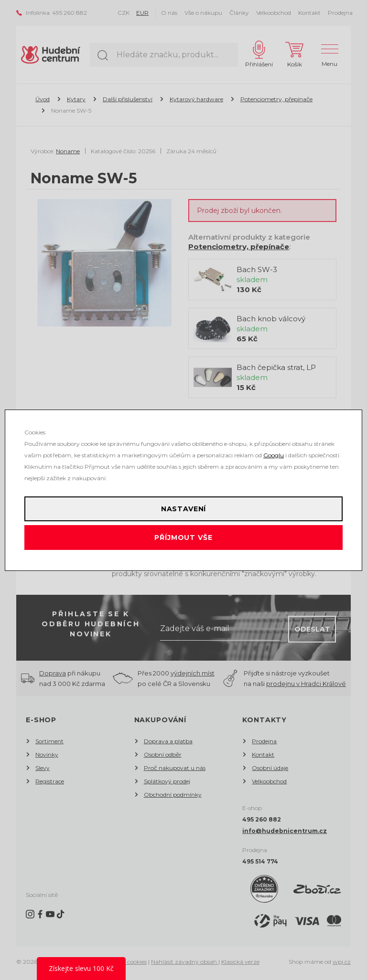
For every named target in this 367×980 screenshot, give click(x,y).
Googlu (274, 455)
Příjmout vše (183, 537)
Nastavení (184, 509)
